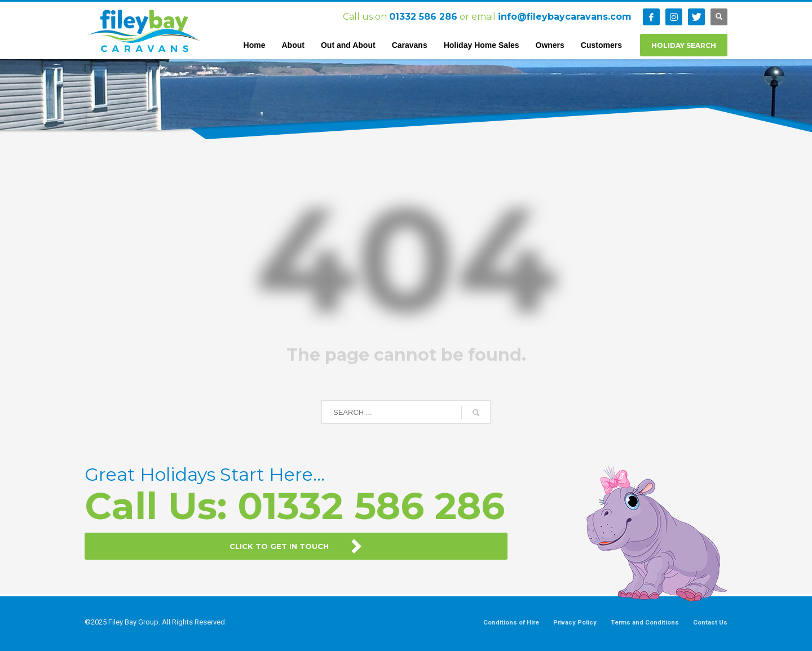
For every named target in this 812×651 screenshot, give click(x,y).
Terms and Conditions (645, 623)
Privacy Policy (575, 623)
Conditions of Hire (511, 623)
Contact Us (710, 623)
